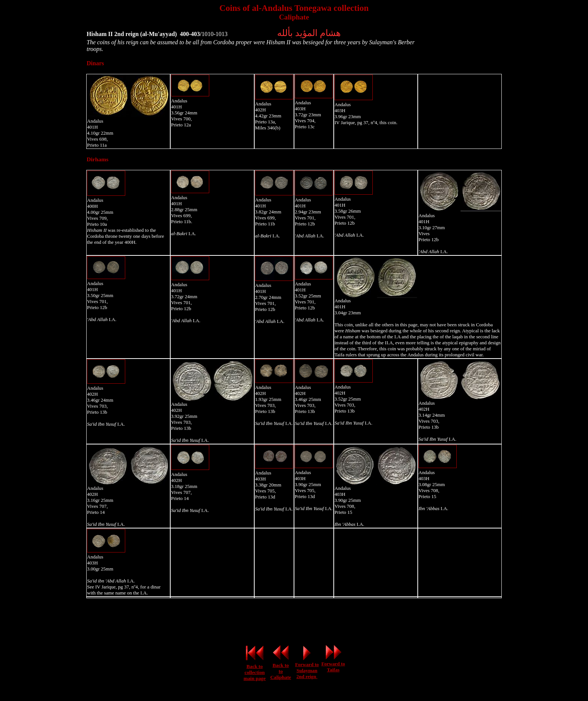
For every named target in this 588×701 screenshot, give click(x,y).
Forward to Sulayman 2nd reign (307, 670)
